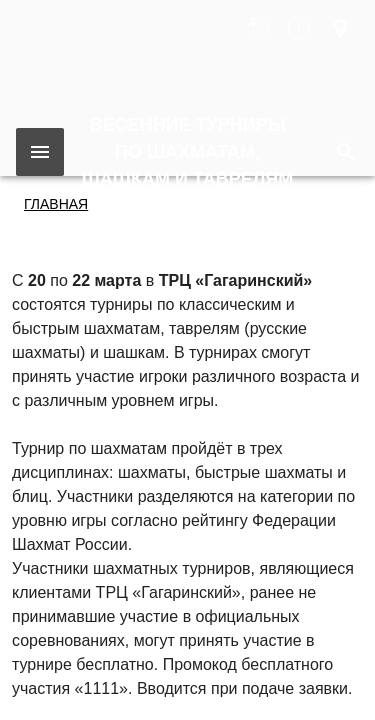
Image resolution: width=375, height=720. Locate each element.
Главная (56, 204)
